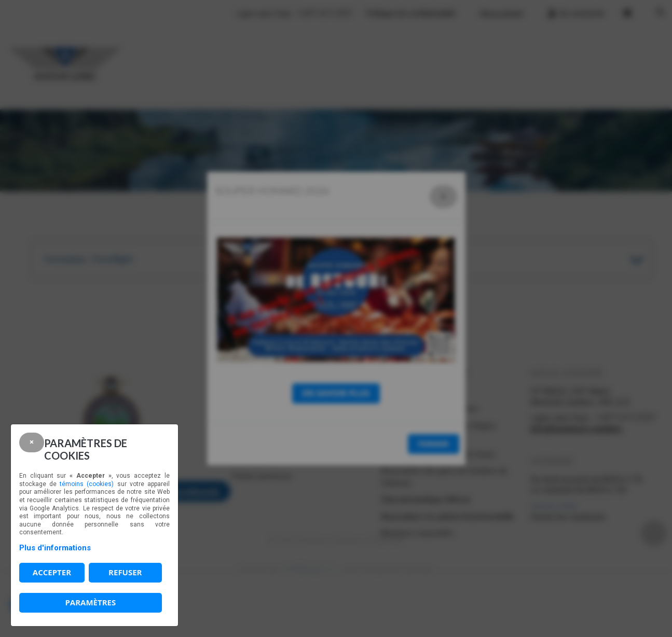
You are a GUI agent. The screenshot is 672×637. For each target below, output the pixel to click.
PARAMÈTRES (90, 602)
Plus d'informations (55, 548)
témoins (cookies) (87, 484)
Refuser (125, 572)
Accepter (52, 572)
